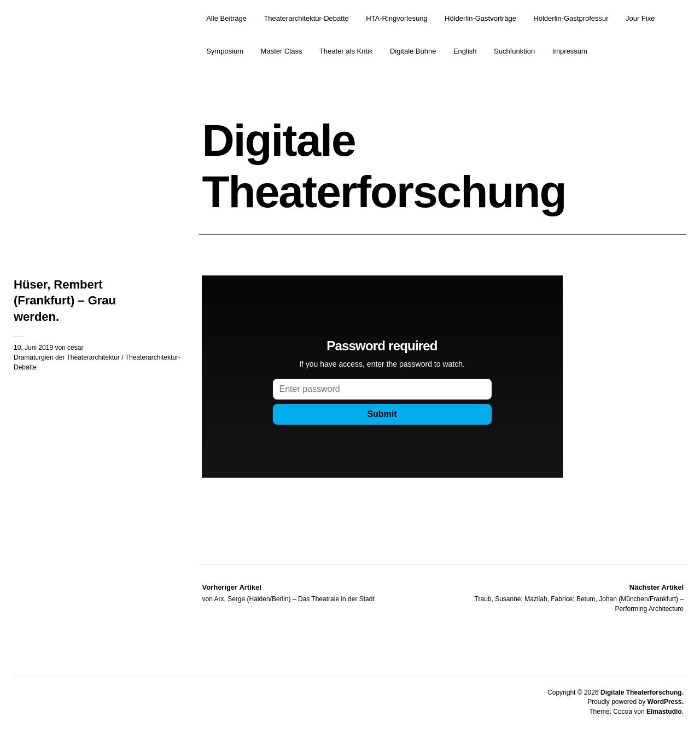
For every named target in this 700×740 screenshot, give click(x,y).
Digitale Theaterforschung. (642, 692)
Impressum (570, 51)
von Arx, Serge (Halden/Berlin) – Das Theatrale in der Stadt (288, 592)
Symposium (225, 51)
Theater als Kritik (346, 51)
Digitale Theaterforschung (384, 166)
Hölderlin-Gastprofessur (571, 18)
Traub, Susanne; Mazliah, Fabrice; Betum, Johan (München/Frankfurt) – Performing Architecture (563, 597)
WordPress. (666, 702)
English (465, 51)
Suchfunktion (514, 51)
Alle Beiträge (226, 18)
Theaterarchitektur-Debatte (306, 18)
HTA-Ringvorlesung (396, 18)
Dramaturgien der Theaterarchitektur (67, 357)
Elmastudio (664, 712)
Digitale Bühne (413, 51)
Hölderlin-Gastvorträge (480, 18)
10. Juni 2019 (33, 348)
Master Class (282, 51)
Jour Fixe (640, 18)
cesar (75, 348)
